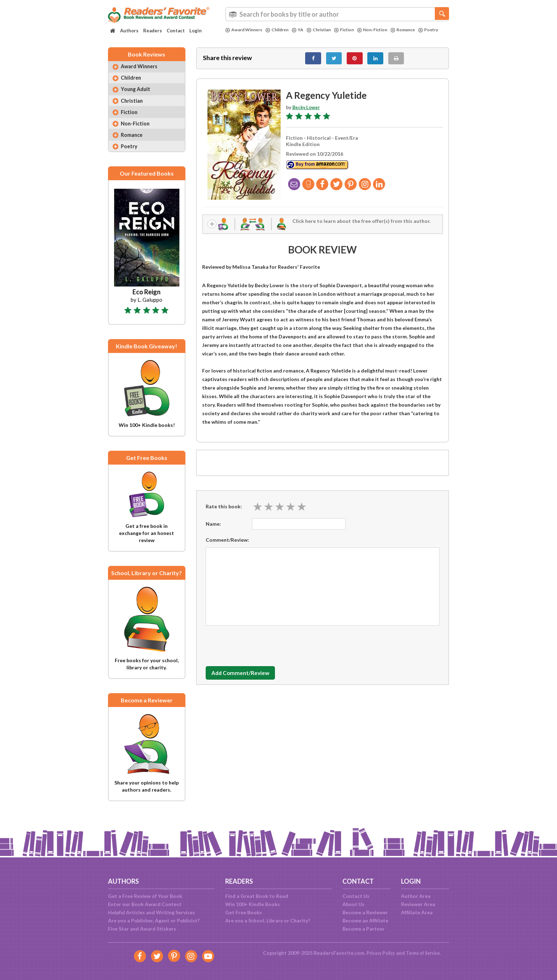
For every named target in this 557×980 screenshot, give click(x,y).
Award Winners (246, 30)
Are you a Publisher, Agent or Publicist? (154, 920)
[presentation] (260, 649)
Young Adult (138, 96)
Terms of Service (425, 953)
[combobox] (337, 14)
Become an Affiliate (365, 920)
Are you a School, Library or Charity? (268, 920)
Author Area (416, 896)
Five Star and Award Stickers (142, 929)
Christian (326, 30)
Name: (213, 529)
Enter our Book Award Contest (145, 904)
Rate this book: (224, 512)
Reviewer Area (418, 904)
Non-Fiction (384, 30)
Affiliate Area (417, 912)
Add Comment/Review (248, 678)
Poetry (236, 36)
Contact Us (356, 896)
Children (282, 30)
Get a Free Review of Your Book (145, 896)
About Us (353, 904)
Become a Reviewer (365, 912)
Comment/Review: (227, 545)
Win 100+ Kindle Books (253, 904)
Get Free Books (244, 912)
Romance (417, 30)
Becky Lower (307, 111)
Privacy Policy (378, 953)
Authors (129, 31)
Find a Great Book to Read (257, 896)
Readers (153, 31)
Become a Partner (364, 929)
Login (196, 31)
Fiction (354, 30)
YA (304, 30)
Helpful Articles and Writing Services (152, 912)
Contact (176, 31)
